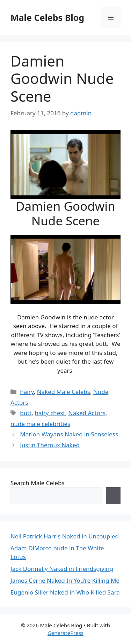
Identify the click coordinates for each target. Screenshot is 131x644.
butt (26, 413)
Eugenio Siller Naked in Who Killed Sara (65, 592)
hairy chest (50, 413)
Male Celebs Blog (47, 17)
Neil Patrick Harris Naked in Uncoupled (65, 536)
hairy (27, 392)
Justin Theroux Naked (50, 445)
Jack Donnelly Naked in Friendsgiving (62, 569)
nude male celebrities (40, 424)
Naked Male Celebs (64, 392)
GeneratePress (65, 633)
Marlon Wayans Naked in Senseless (69, 434)
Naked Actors (87, 413)
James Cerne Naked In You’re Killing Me (65, 580)
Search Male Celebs (37, 483)
